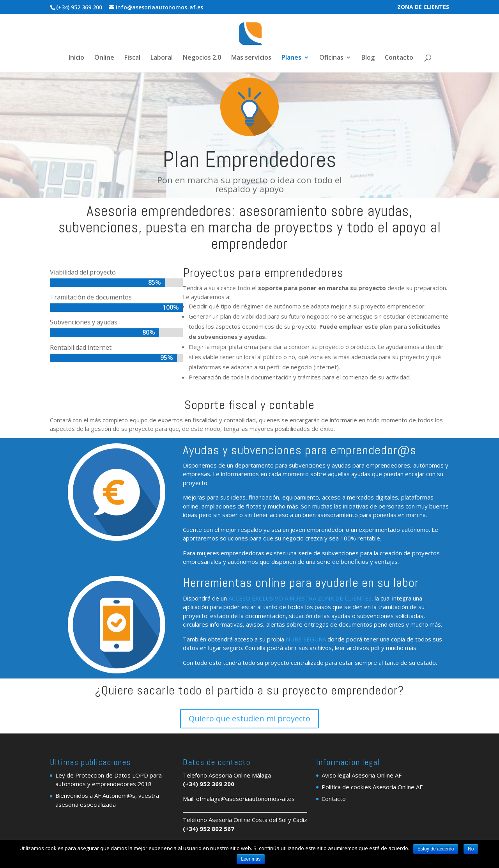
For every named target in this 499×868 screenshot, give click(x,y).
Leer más (251, 859)
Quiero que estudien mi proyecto (249, 718)
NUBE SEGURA (306, 639)
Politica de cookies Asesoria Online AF (372, 787)
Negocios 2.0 (202, 58)
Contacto (399, 58)
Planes (291, 58)
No (471, 849)
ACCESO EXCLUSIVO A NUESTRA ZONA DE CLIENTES (300, 598)
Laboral (162, 58)
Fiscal (132, 58)
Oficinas (331, 58)
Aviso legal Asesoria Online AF (362, 775)
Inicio (76, 58)
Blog (368, 58)
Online (104, 58)
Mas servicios (251, 58)
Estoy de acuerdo (436, 849)
